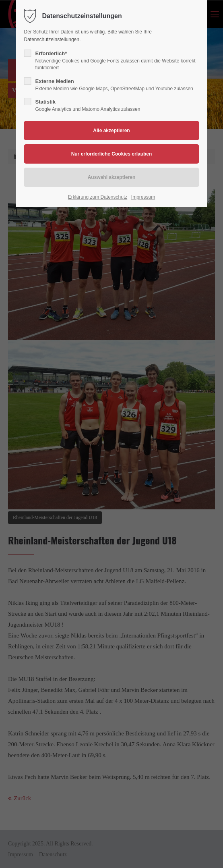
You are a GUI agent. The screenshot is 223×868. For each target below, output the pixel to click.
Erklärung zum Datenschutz (98, 197)
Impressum (143, 197)
